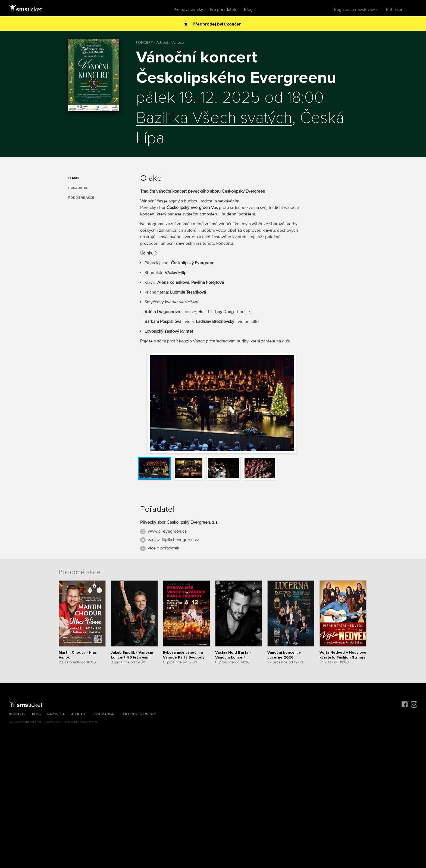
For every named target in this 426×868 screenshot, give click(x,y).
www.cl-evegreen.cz (167, 531)
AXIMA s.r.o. (53, 722)
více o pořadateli (164, 548)
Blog (248, 9)
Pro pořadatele (224, 9)
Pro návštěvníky (188, 9)
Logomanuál (104, 714)
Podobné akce (81, 198)
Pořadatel (78, 188)
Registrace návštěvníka (356, 9)
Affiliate (79, 714)
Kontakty (17, 714)
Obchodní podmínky (139, 714)
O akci (74, 178)
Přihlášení (395, 9)
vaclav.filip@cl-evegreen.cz (173, 540)
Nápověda (56, 714)
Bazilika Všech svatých (214, 118)
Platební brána (75, 722)
